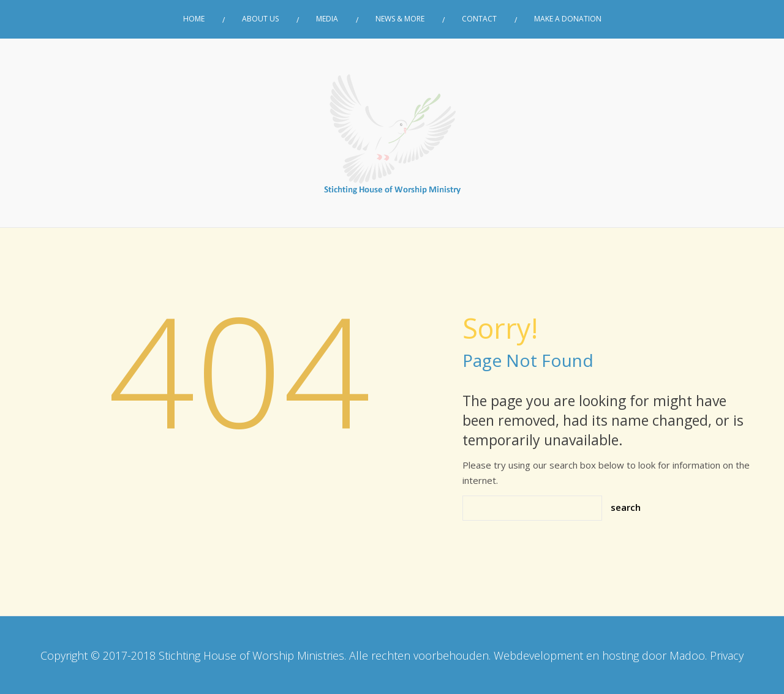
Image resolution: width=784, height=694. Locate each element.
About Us (260, 19)
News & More (400, 19)
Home (194, 19)
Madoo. (688, 655)
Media (327, 19)
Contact (479, 19)
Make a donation (568, 19)
